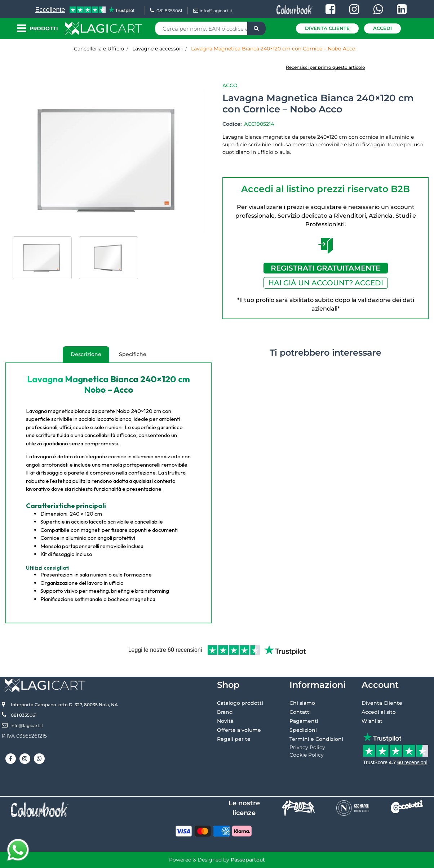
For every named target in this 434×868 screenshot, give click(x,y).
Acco (230, 85)
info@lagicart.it (213, 11)
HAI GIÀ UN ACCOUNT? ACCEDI (326, 283)
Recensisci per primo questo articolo (325, 67)
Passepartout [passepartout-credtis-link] (248, 860)
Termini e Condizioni (316, 739)
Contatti (300, 712)
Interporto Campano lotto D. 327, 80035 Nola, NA (64, 705)
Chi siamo (302, 703)
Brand (225, 712)
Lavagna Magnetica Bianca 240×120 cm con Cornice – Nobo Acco (273, 49)
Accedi (382, 28)
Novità (225, 721)
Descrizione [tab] (82, 357)
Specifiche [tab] (133, 354)
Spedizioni (303, 730)
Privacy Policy (307, 747)
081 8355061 (166, 11)
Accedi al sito (379, 712)
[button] (256, 28)
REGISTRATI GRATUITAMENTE (325, 268)
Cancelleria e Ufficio (99, 49)
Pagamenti (304, 721)
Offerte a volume (239, 730)
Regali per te (234, 739)
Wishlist (372, 721)
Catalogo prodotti (240, 703)
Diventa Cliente (327, 28)
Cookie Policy (307, 755)
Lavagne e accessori (158, 49)
